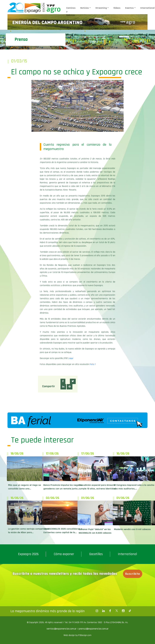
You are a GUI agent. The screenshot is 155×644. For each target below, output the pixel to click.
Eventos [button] (129, 8)
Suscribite (133, 574)
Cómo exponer (64, 554)
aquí (71, 358)
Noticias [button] (85, 8)
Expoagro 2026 (28, 554)
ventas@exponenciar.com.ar (62, 629)
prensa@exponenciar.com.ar (94, 629)
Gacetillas (96, 554)
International (127, 554)
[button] (63, 381)
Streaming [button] (101, 8)
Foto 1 (93, 364)
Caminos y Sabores (71, 12)
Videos (117, 8)
